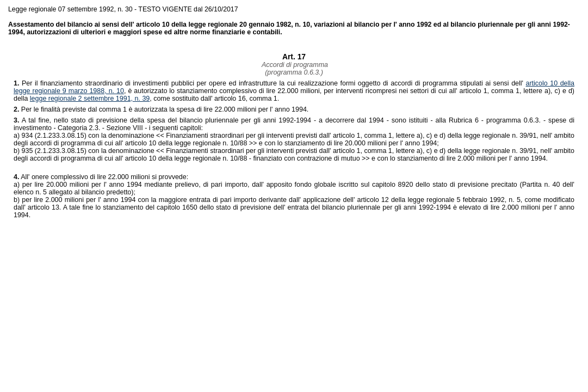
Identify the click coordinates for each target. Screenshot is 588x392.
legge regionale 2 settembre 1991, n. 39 (90, 99)
